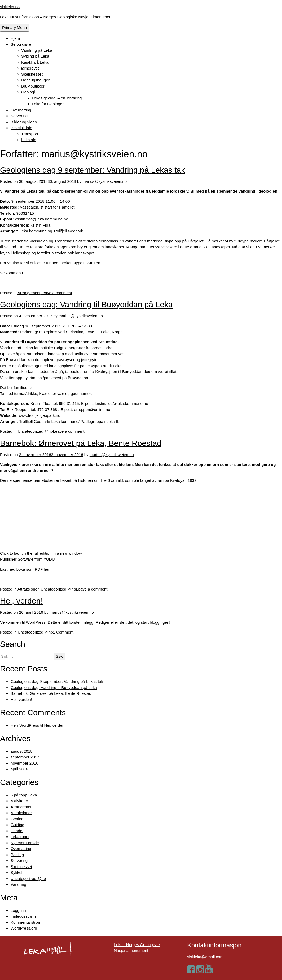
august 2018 (22, 751)
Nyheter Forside (25, 843)
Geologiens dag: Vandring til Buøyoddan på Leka (86, 304)
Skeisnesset (32, 74)
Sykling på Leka (35, 56)
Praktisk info (21, 128)
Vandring (18, 884)
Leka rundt (20, 837)
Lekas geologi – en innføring (57, 98)
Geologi (28, 92)
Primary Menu (14, 27)
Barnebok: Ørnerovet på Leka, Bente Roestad (81, 443)
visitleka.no (10, 7)
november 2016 (24, 763)
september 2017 (25, 757)
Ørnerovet (30, 68)
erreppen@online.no (92, 409)
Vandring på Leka (37, 50)
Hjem (15, 38)
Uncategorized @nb (35, 431)
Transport (30, 134)
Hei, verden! (21, 601)
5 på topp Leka (24, 795)
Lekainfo (29, 140)
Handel (17, 831)
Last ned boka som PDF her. (25, 569)
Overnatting (21, 110)
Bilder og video (24, 122)
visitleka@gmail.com (205, 957)
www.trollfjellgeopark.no (39, 415)
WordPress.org (24, 928)
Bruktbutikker (33, 86)
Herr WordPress (25, 725)
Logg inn (18, 910)
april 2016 (19, 769)
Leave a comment (56, 293)
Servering (19, 116)
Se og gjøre (21, 44)
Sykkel (16, 872)
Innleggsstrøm (23, 916)
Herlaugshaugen (36, 80)
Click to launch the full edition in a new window (41, 553)
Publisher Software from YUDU (27, 559)
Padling (17, 855)
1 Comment (63, 632)
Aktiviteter (19, 801)
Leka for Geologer (48, 104)
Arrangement (29, 293)
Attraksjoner (28, 589)
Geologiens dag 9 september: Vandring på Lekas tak (92, 170)
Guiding (17, 825)
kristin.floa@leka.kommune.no (122, 403)
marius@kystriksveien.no (105, 181)
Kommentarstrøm (26, 922)
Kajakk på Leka (35, 62)
